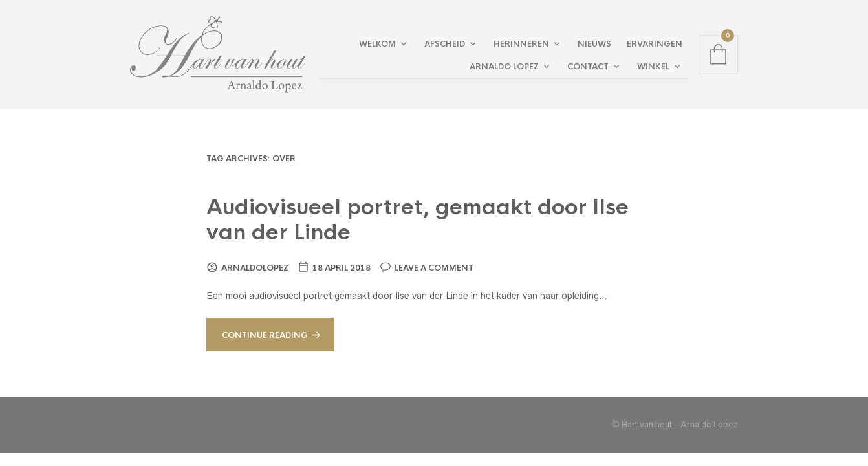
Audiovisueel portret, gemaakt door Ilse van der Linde (418, 220)
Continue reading (265, 335)
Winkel (653, 67)
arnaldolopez (255, 268)
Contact (588, 67)
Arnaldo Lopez (504, 67)
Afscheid (445, 44)
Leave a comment (434, 268)
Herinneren (521, 44)
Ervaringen (655, 44)
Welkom (377, 44)
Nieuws (594, 44)
